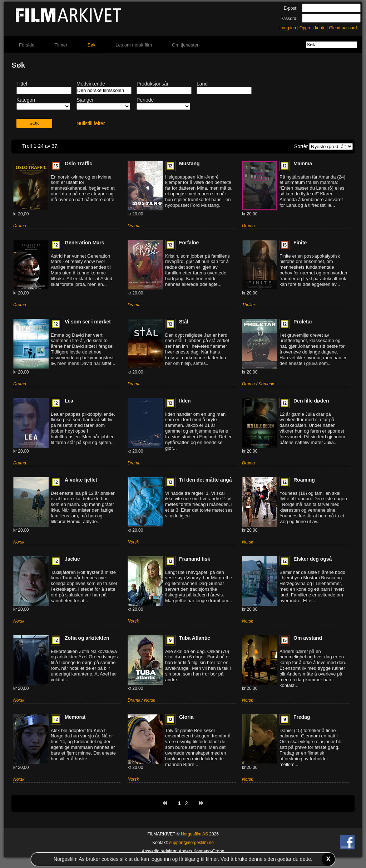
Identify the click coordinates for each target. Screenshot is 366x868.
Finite (300, 243)
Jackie (72, 559)
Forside (27, 45)
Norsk (19, 542)
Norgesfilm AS (194, 834)
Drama (20, 226)
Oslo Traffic (78, 164)
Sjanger (85, 100)
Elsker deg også (313, 559)
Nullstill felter (91, 123)
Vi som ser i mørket (88, 322)
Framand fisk (195, 559)
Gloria (186, 717)
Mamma (303, 164)
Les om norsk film (134, 45)
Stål (184, 322)
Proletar (303, 322)
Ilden (185, 401)
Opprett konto (313, 28)
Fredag (302, 717)
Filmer (61, 45)
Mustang (189, 164)
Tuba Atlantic (195, 638)
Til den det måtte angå (206, 480)
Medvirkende (91, 84)
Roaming (304, 480)
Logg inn (288, 28)
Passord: (289, 19)
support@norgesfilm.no (192, 843)
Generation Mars (84, 243)
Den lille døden (311, 401)
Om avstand (308, 638)
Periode (145, 100)
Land (202, 84)
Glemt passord (343, 28)
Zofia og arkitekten (87, 638)
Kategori (26, 100)
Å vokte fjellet (81, 480)
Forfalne (189, 243)
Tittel (22, 84)
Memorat (75, 717)
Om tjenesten (186, 45)
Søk (91, 45)
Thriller (249, 305)
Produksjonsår (153, 84)
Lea (69, 401)
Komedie (267, 384)
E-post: (291, 8)
